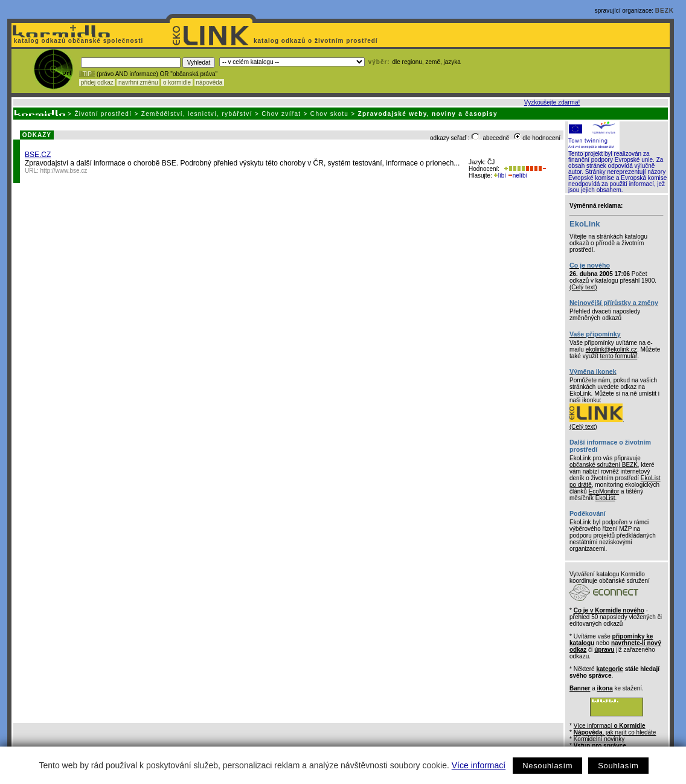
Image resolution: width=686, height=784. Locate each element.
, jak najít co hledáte (615, 732)
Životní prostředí (103, 114)
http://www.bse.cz (64, 171)
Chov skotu (329, 114)
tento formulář (619, 356)
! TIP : (87, 74)
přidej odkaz (97, 82)
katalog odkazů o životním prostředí (317, 41)
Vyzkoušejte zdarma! (552, 102)
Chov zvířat (281, 114)
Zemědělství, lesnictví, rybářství (197, 114)
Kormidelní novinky (599, 739)
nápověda (210, 82)
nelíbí (518, 175)
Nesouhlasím (547, 766)
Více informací (479, 765)
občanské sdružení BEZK (604, 465)
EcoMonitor (604, 491)
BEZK (665, 11)
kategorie (609, 669)
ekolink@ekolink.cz (611, 349)
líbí (500, 175)
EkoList (605, 498)
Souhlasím (618, 766)
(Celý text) (583, 287)
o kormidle (177, 82)
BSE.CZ (38, 155)
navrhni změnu (138, 82)
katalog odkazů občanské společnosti (77, 41)
